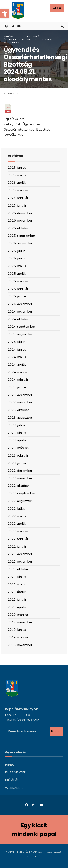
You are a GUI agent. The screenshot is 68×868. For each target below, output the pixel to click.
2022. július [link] (17, 509)
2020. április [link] (17, 607)
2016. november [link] (20, 645)
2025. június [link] (17, 258)
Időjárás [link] (12, 780)
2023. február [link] (18, 455)
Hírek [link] (9, 765)
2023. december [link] (20, 395)
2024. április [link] (17, 364)
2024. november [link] (20, 312)
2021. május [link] (17, 584)
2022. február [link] (18, 539)
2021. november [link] (20, 562)
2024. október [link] (18, 319)
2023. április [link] (17, 440)
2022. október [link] (18, 486)
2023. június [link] (17, 433)
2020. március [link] (18, 615)
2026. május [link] (17, 175)
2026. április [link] (17, 183)
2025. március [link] (18, 281)
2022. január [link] (17, 547)
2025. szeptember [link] (21, 236)
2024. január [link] (17, 387)
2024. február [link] (18, 380)
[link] (5, 14)
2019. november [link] (20, 622)
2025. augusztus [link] (20, 243)
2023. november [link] (20, 402)
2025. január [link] (17, 296)
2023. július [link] (17, 425)
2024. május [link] (17, 357)
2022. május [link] (17, 516)
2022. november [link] (20, 478)
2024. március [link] (18, 372)
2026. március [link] (18, 190)
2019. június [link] (17, 630)
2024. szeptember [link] (21, 327)
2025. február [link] (18, 289)
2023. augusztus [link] (20, 418)
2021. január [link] (17, 599)
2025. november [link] (20, 220)
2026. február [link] (18, 198)
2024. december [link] (20, 304)
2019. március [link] (18, 637)
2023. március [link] (18, 448)
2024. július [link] (17, 342)
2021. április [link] (17, 592)
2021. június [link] (17, 577)
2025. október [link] (18, 228)
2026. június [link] (17, 168)
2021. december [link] (20, 554)
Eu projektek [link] (16, 772)
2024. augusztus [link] (20, 334)
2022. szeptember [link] (21, 493)
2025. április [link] (17, 274)
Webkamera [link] (15, 788)
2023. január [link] (17, 463)
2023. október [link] (18, 410)
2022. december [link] (20, 471)
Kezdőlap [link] (9, 36)
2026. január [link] (17, 205)
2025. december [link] (20, 213)
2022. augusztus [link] (20, 501)
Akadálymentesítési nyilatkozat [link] (24, 852)
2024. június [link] (17, 349)
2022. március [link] (18, 531)
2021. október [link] (18, 569)
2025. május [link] (17, 266)
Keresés (56, 731)
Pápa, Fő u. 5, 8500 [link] (17, 715)
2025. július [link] (17, 251)
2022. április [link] (17, 524)
